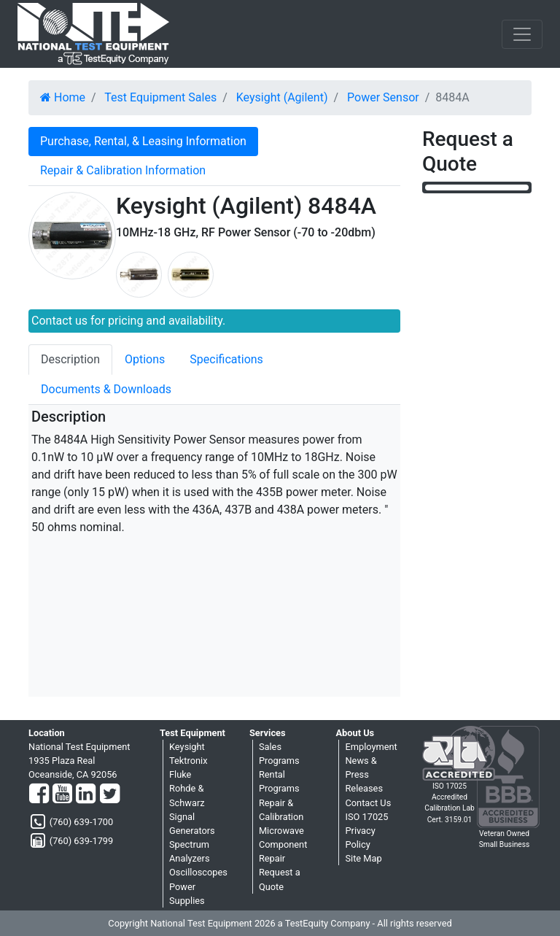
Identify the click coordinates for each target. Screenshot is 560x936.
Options (145, 359)
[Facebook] (39, 794)
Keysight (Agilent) (282, 97)
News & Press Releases (364, 774)
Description (70, 359)
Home (63, 97)
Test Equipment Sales (160, 97)
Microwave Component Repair (283, 844)
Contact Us (368, 803)
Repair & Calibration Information (123, 170)
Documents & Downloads (106, 389)
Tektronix (188, 761)
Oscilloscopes (198, 872)
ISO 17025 (366, 817)
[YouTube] (62, 794)
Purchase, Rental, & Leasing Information (143, 141)
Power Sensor (383, 97)
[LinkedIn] (86, 794)
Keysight (187, 747)
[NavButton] (522, 34)
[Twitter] (110, 794)
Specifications (226, 359)
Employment (371, 747)
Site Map (363, 858)
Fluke (180, 774)
